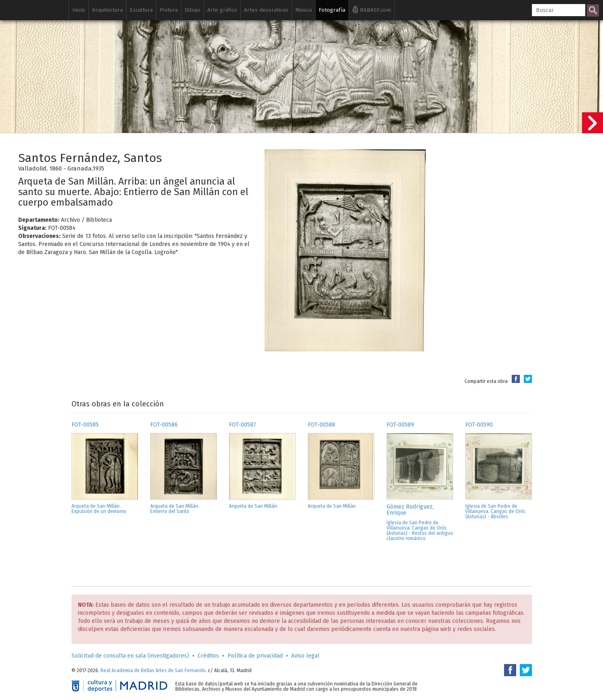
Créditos (208, 656)
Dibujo (192, 10)
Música (304, 10)
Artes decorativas (266, 10)
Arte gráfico (222, 10)
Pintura (169, 10)
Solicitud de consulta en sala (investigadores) (130, 656)
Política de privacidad (255, 656)
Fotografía (332, 10)
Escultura (141, 10)
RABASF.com (372, 9)
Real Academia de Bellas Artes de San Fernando (153, 671)
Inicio (79, 10)
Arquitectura (107, 10)
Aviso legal (305, 656)
